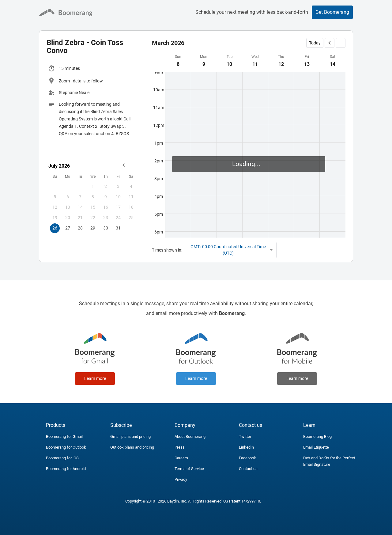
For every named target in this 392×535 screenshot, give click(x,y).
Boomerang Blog (317, 436)
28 (80, 228)
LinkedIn (246, 447)
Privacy (181, 479)
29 (93, 228)
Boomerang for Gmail (64, 436)
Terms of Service (189, 469)
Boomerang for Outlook (66, 447)
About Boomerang (190, 436)
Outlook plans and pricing (132, 447)
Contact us (248, 469)
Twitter (245, 436)
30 (106, 228)
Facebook (247, 458)
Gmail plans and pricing (130, 436)
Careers (181, 458)
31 (118, 228)
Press (180, 447)
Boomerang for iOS (62, 458)
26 (55, 228)
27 (68, 228)
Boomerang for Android (66, 469)
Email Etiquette (316, 447)
